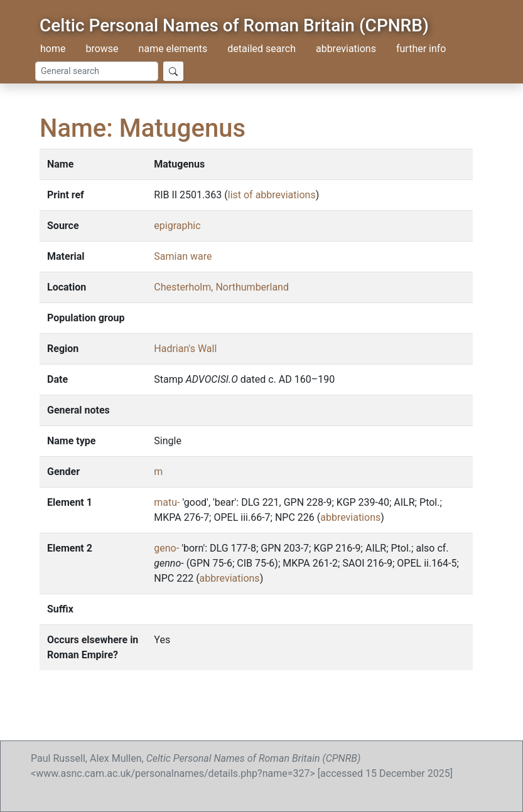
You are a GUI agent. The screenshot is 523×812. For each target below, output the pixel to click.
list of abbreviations (272, 195)
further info (421, 49)
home (53, 49)
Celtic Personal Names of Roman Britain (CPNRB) (234, 25)
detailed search (261, 49)
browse (102, 49)
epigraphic (177, 226)
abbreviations (346, 49)
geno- (166, 548)
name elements (173, 49)
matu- (167, 502)
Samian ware (183, 256)
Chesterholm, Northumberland (221, 287)
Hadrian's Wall (185, 349)
